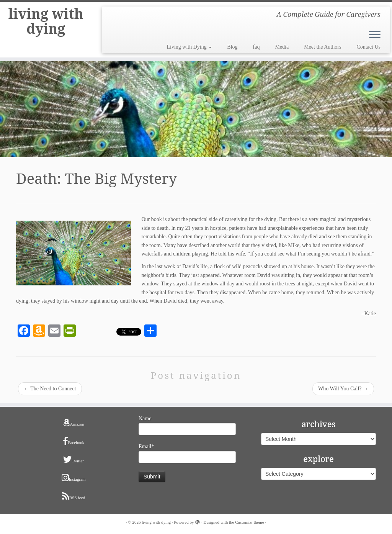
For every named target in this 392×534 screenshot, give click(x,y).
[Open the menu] (375, 35)
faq (256, 47)
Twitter (73, 459)
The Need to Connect (50, 389)
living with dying (46, 25)
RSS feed (73, 496)
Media (282, 47)
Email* (187, 453)
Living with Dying (189, 47)
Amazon (73, 423)
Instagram (74, 478)
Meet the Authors (323, 47)
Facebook (74, 441)
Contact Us (368, 47)
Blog (232, 47)
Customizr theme (249, 522)
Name (187, 425)
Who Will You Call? (343, 389)
